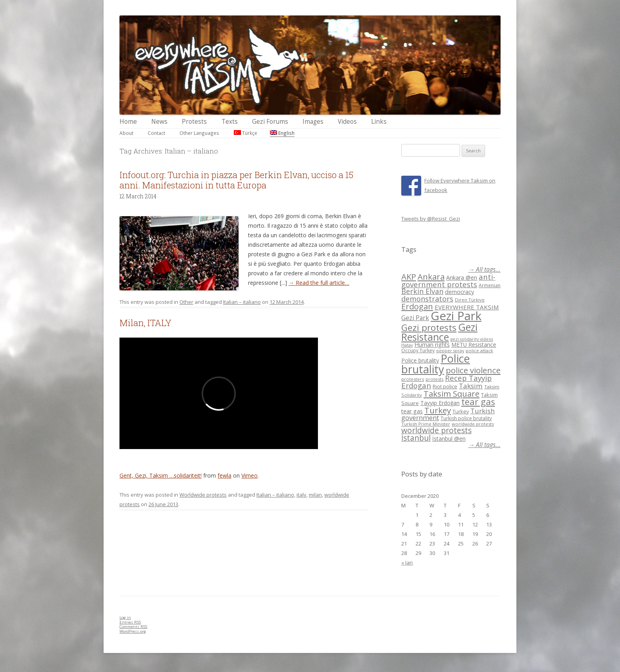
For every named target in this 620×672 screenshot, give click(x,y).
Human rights (432, 345)
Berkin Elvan (422, 291)
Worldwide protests (203, 495)
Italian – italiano (242, 302)
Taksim (471, 386)
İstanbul (416, 438)
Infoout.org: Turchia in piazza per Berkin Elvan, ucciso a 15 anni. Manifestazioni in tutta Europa (236, 180)
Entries (130, 622)
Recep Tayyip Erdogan (447, 382)
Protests (194, 122)
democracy (459, 292)
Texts (230, 122)
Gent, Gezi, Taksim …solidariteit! (161, 475)
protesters (413, 379)
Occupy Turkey (418, 350)
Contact (156, 133)
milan (315, 495)
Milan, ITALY (145, 323)
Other (186, 302)
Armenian (490, 285)
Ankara (431, 276)
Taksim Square (452, 394)
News (159, 122)
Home (128, 122)
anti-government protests (448, 280)
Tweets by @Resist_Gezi (431, 219)
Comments (133, 627)
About (126, 133)
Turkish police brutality (466, 418)
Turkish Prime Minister (426, 424)
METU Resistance (474, 345)
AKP (409, 276)
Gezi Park (415, 318)
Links (379, 122)
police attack (479, 350)
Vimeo (249, 475)
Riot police (445, 386)
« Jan (407, 563)
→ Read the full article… (319, 283)
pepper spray (450, 351)
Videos (347, 122)
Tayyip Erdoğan (440, 403)
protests (434, 379)
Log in (125, 617)
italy (301, 495)
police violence (473, 370)
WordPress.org (133, 631)
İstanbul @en (449, 439)
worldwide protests (473, 424)
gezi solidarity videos (472, 339)
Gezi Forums (270, 122)
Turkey (438, 410)
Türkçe (245, 133)
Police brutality (420, 360)
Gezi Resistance (439, 332)
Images (313, 122)
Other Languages (199, 133)
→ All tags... (484, 270)
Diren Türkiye (470, 300)
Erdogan (417, 306)
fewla (224, 475)
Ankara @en (462, 277)
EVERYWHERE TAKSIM (467, 307)
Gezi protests (429, 327)
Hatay (407, 345)
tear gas (478, 402)
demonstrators (427, 299)
